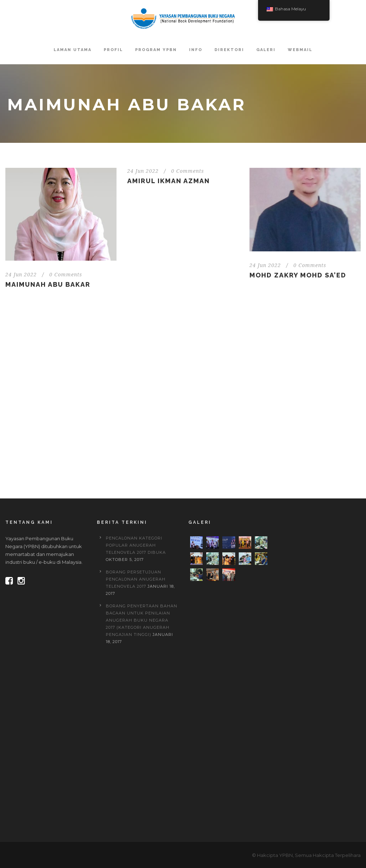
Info (196, 50)
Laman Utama (73, 50)
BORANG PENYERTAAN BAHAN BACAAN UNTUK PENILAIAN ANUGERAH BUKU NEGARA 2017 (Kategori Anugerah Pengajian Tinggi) (142, 620)
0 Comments (66, 275)
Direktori (229, 50)
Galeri (266, 50)
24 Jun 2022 (21, 275)
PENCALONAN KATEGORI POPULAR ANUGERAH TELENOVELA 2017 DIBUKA (136, 545)
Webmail (300, 50)
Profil (113, 50)
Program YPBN (156, 50)
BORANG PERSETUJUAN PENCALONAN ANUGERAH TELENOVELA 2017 (136, 579)
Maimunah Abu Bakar (48, 284)
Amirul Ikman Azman (169, 181)
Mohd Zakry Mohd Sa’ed (298, 275)
